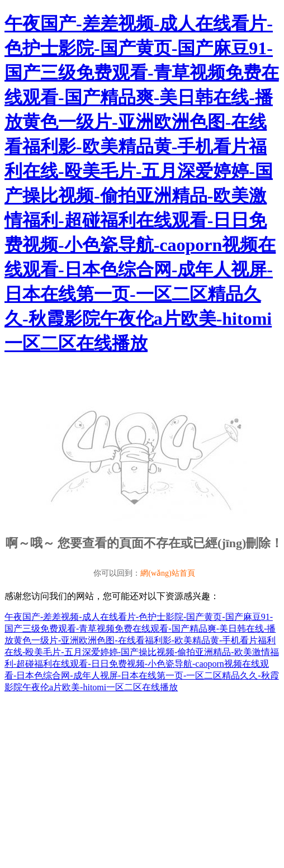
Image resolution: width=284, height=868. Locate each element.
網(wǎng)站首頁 (167, 573)
